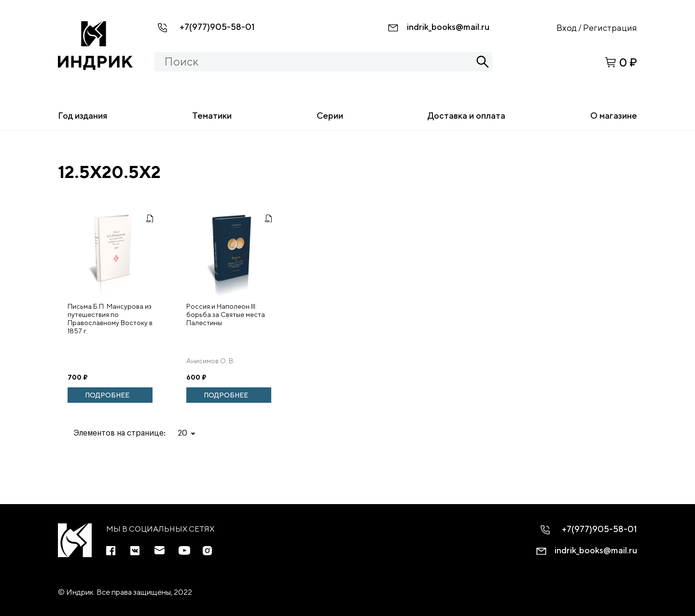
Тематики (212, 116)
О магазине (614, 116)
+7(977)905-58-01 (217, 27)
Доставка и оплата (466, 116)
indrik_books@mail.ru (448, 27)
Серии (330, 116)
